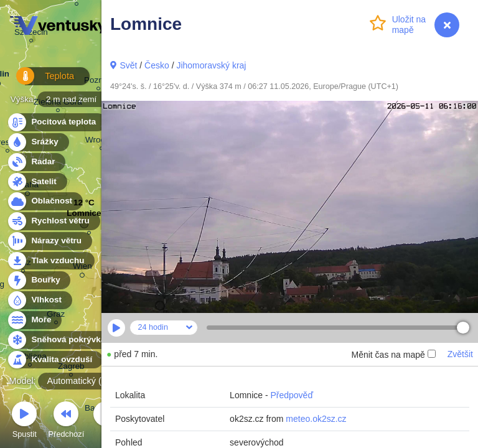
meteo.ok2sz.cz (316, 419)
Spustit (24, 422)
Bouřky (39, 280)
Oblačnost (45, 201)
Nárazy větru (49, 241)
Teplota (39, 81)
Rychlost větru (53, 221)
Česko (157, 65)
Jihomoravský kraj (211, 65)
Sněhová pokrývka (61, 340)
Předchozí (67, 422)
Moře (34, 320)
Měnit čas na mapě (393, 355)
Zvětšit (460, 354)
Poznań (98, 82)
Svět (128, 65)
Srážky (38, 142)
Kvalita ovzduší (54, 360)
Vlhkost (39, 300)
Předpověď (292, 395)
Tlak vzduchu (51, 261)
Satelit (37, 182)
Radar (36, 162)
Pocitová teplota (56, 122)
